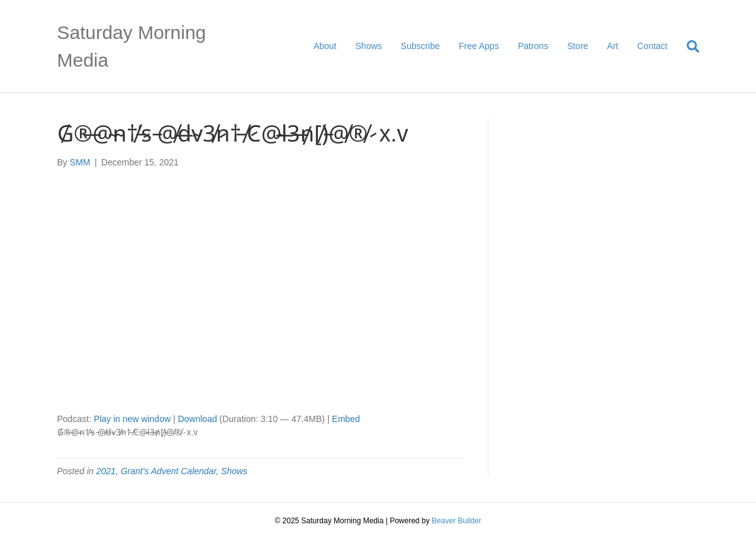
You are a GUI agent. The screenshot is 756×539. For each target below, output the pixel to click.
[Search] (688, 47)
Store (578, 46)
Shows (369, 46)
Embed (346, 419)
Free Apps (479, 46)
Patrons (533, 46)
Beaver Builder (457, 521)
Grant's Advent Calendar (169, 471)
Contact (652, 46)
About (325, 46)
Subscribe (420, 46)
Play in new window (132, 419)
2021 (106, 471)
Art (612, 46)
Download (197, 419)
